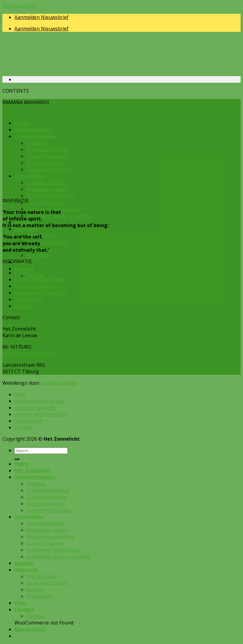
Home (22, 464)
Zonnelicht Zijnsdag (49, 510)
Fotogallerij (39, 255)
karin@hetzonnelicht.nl (28, 353)
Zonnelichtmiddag (47, 497)
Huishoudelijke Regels (39, 279)
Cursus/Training (45, 202)
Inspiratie (26, 229)
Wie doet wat (41, 576)
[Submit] (17, 459)
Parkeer (35, 275)
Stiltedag (36, 484)
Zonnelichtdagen (35, 477)
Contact (24, 269)
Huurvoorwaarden (35, 286)
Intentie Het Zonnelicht (41, 293)
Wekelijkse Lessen (47, 530)
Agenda (24, 563)
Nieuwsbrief (28, 299)
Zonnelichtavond (45, 504)
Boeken (35, 590)
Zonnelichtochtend (48, 490)
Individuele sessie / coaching (58, 216)
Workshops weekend (50, 196)
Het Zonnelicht (32, 470)
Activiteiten (29, 517)
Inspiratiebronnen (47, 242)
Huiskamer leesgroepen (54, 550)
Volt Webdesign (60, 383)
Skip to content (20, 6)
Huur (20, 273)
